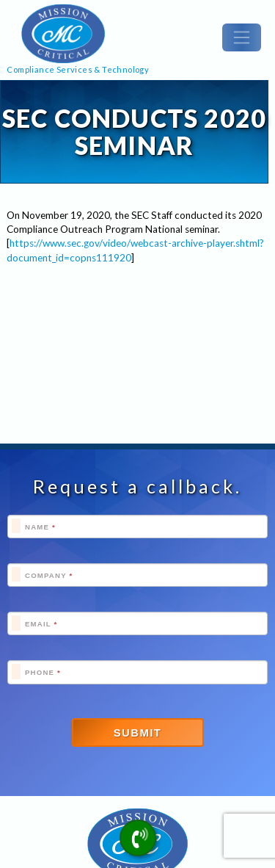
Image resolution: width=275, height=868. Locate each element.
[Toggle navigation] (242, 37)
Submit (138, 733)
